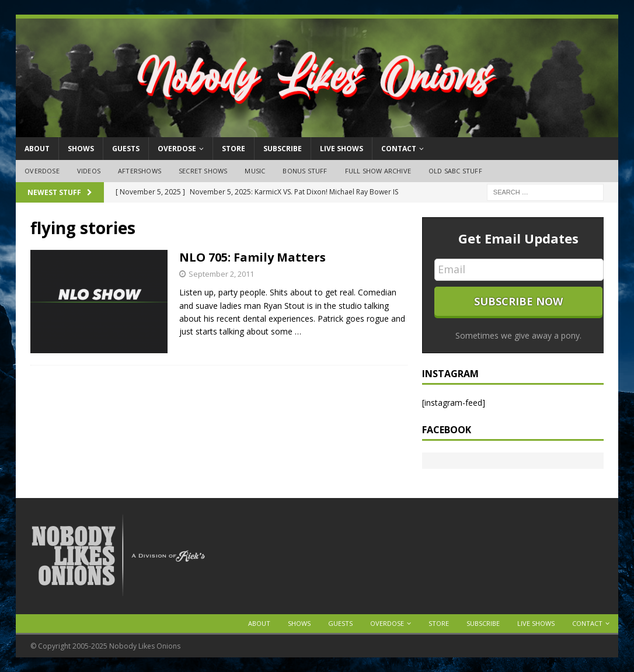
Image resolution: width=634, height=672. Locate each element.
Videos (89, 171)
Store (234, 149)
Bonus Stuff (305, 171)
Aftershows (140, 171)
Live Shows (342, 149)
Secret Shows (203, 171)
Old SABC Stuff (455, 171)
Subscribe (283, 149)
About (37, 149)
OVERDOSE (177, 149)
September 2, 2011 (221, 274)
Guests (126, 149)
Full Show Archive (378, 171)
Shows (81, 149)
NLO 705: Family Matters (252, 257)
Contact (399, 149)
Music (255, 171)
